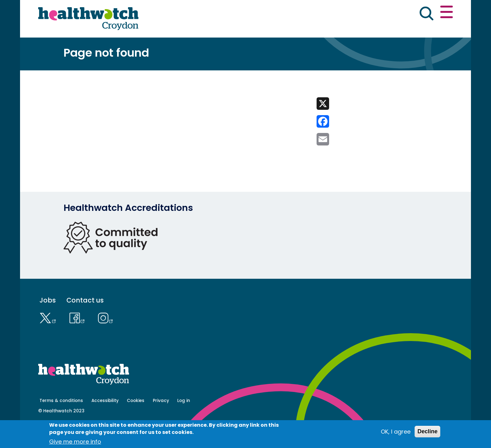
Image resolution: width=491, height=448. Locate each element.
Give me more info (75, 442)
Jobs (48, 322)
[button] (361, 14)
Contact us (423, 13)
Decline (427, 431)
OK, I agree (396, 432)
